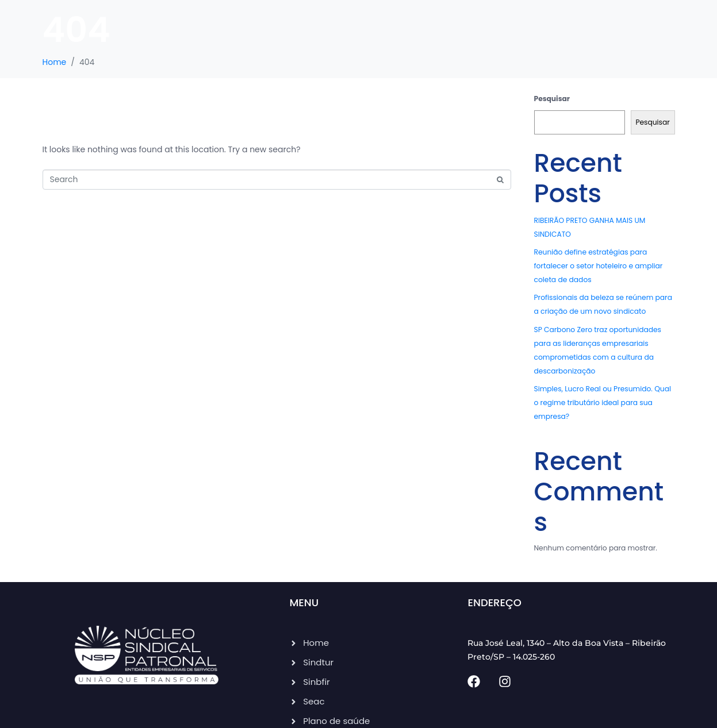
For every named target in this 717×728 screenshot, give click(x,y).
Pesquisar (552, 99)
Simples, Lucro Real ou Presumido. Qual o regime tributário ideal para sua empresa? (603, 402)
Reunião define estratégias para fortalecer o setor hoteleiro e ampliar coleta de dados (599, 266)
